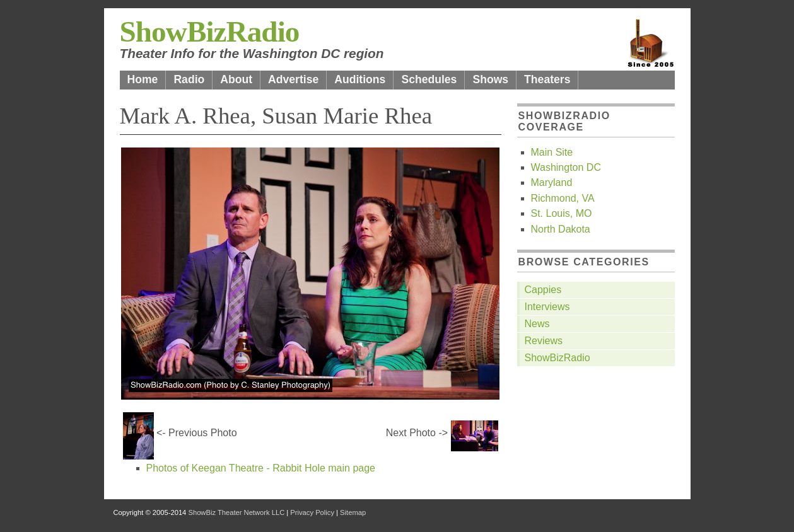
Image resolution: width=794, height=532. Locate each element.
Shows (490, 79)
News (537, 324)
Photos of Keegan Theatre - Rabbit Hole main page (261, 468)
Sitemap (353, 512)
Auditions (360, 79)
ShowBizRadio (210, 32)
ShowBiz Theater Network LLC (236, 512)
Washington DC (566, 167)
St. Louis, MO (562, 213)
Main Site (552, 152)
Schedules (429, 79)
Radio (189, 79)
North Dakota (561, 229)
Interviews (547, 307)
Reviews (544, 341)
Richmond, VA (563, 198)
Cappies (543, 290)
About (236, 79)
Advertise (293, 79)
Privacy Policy (312, 512)
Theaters (547, 79)
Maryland (552, 182)
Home (143, 79)
